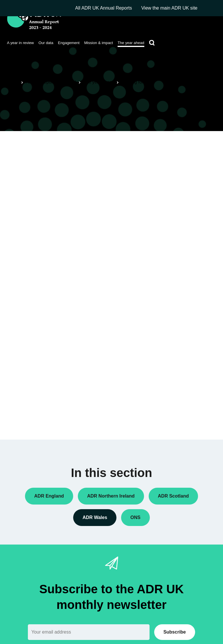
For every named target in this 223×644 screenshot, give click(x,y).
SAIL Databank (39, 242)
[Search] (152, 43)
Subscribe (175, 632)
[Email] (89, 632)
